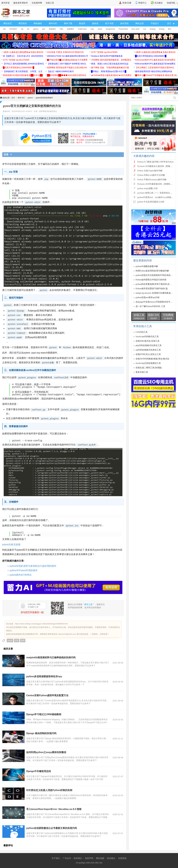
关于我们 (56, 858)
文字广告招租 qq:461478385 (104, 52)
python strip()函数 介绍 (147, 188)
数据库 (82, 23)
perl (44, 29)
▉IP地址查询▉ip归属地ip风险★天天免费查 (67, 60)
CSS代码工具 (142, 332)
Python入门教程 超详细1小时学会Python (155, 162)
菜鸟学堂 (5, 3)
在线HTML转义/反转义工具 (148, 354)
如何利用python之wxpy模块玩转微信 (46, 752)
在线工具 (50, 3)
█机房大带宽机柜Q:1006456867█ (151, 56)
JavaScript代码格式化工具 (147, 337)
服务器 (95, 23)
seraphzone (110, 29)
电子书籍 (109, 23)
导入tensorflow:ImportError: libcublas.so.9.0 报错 (54, 809)
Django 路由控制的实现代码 (41, 733)
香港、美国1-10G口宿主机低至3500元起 (110, 64)
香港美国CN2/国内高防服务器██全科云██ (23, 75)
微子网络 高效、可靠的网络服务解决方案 (110, 68)
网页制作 (23, 23)
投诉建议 (111, 858)
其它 (170, 29)
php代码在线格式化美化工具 (149, 345)
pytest (10, 641)
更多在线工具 (142, 372)
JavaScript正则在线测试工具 (148, 363)
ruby (92, 29)
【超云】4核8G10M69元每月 (60, 71)
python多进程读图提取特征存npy (44, 676)
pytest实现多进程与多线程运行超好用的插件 (33, 566)
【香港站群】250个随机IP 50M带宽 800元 (67, 64)
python (36, 29)
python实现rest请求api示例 (147, 297)
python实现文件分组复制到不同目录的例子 (155, 275)
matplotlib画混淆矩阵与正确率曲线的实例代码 (51, 657)
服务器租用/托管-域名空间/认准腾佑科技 (154, 71)
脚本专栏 (53, 23)
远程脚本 (70, 29)
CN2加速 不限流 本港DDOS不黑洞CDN (65, 52)
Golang (153, 29)
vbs (4, 29)
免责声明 (89, 858)
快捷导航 (172, 3)
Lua (144, 29)
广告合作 (67, 858)
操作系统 (124, 23)
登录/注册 (127, 3)
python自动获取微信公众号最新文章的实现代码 (52, 828)
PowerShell (123, 29)
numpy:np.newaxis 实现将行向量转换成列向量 (156, 293)
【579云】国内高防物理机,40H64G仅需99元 (24, 64)
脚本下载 (68, 23)
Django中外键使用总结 (39, 771)
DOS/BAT (13, 29)
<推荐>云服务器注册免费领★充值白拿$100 (23, 52)
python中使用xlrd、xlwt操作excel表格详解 (156, 197)
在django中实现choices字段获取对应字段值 (155, 302)
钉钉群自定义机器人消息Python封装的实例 (49, 790)
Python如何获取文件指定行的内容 (151, 280)
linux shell (135, 29)
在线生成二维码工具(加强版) (149, 368)
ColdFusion (82, 29)
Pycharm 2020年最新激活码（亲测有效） (156, 184)
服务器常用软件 (21, 3)
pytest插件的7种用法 (21, 575)
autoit (100, 29)
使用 (23, 641)
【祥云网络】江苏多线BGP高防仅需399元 (155, 68)
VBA (61, 29)
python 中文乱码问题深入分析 (151, 202)
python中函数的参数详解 (147, 266)
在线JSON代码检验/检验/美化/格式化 (152, 359)
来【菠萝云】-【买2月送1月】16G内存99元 (23, 56)
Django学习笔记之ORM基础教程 (44, 714)
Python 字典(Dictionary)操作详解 (152, 180)
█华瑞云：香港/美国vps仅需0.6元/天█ (109, 71)
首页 (13, 98)
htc (28, 29)
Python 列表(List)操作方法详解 (151, 175)
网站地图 (100, 858)
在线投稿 (122, 858)
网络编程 (38, 23)
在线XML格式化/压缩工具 (148, 341)
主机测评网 (37, 3)
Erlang (162, 29)
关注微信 (158, 3)
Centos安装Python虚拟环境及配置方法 (47, 695)
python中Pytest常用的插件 (24, 570)
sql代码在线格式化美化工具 (148, 350)
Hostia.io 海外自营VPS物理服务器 (107, 56)
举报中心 (142, 3)
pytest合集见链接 (11, 544)
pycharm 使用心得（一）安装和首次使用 (156, 193)
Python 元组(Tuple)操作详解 (150, 171)
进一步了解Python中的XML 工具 (150, 306)
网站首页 (8, 23)
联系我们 (78, 858)
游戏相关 (52, 29)
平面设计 (155, 23)
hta (22, 29)
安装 (17, 641)
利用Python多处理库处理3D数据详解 (152, 271)
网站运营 (140, 23)
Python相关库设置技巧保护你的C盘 (152, 289)
